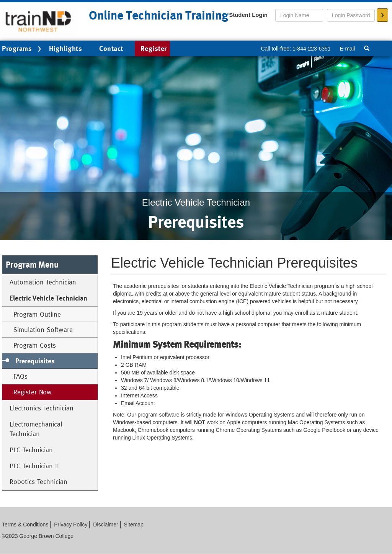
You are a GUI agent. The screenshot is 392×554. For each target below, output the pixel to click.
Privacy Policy (71, 525)
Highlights (65, 48)
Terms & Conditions (25, 525)
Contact (111, 48)
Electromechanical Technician (36, 429)
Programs (23, 49)
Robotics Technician (38, 481)
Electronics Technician (42, 408)
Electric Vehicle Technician (48, 298)
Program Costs (35, 345)
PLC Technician (31, 450)
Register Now (33, 392)
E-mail (347, 49)
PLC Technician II (34, 466)
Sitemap (134, 525)
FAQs (20, 376)
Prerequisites (35, 361)
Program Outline (37, 314)
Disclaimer (105, 525)
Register (154, 48)
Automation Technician (43, 282)
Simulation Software (43, 329)
